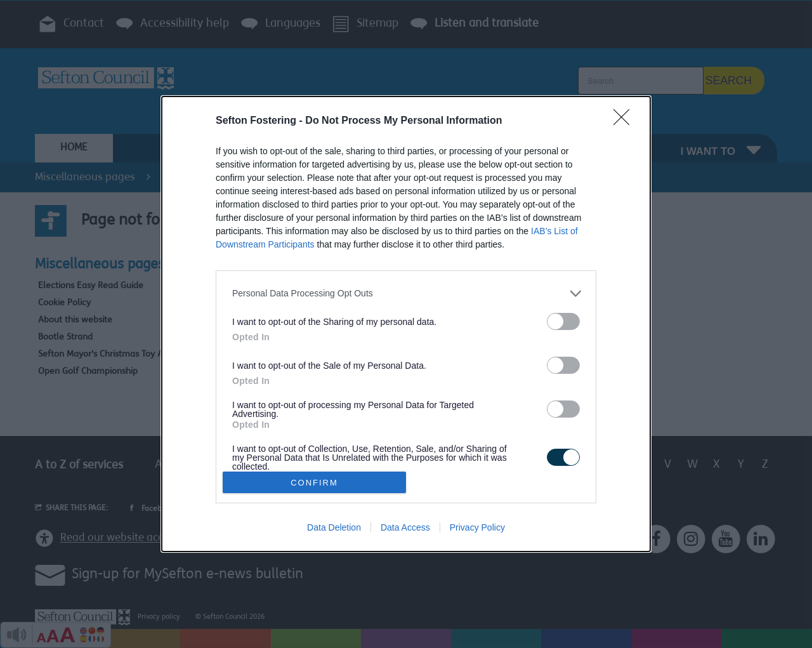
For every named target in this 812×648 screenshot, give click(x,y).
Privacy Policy (477, 527)
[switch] (563, 321)
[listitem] (406, 294)
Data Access (405, 527)
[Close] (625, 121)
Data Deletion (334, 527)
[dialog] (406, 324)
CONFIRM (314, 483)
